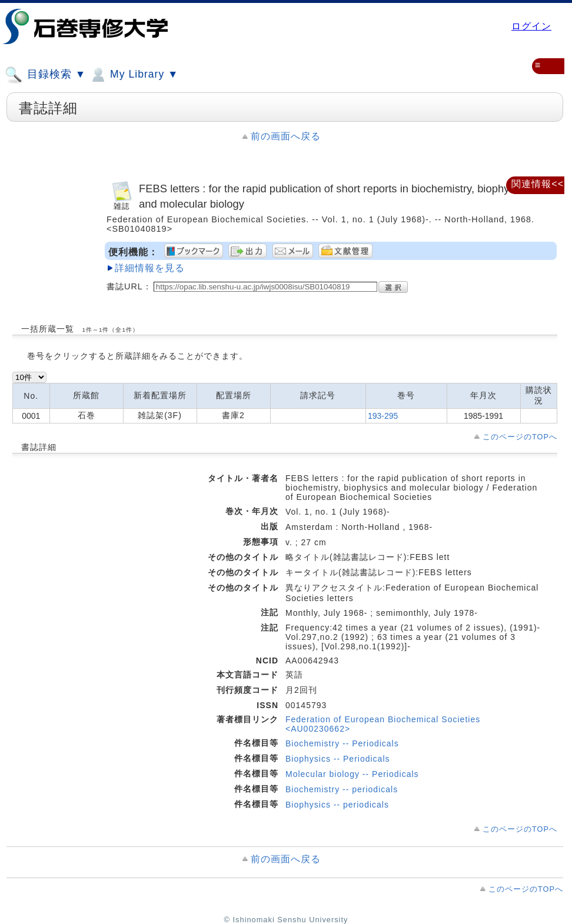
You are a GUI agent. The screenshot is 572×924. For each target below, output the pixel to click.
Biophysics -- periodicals (337, 805)
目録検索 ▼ (45, 75)
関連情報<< (538, 184)
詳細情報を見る (150, 268)
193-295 (383, 416)
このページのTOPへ (520, 437)
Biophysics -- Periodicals (338, 759)
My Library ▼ (134, 75)
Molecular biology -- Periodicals (352, 774)
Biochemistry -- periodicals (342, 789)
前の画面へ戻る (286, 136)
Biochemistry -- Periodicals (342, 743)
